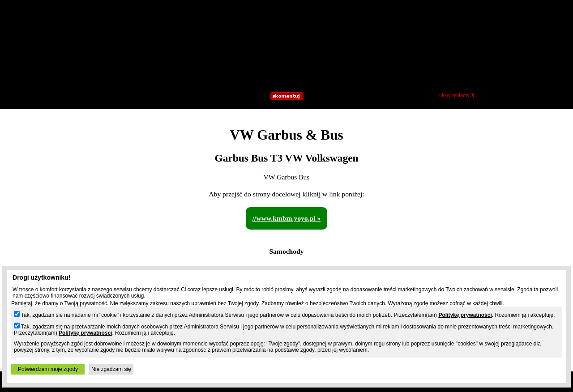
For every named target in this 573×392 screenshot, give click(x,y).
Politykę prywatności (465, 315)
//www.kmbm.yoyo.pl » (287, 218)
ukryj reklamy (457, 95)
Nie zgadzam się (111, 369)
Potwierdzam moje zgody (48, 369)
